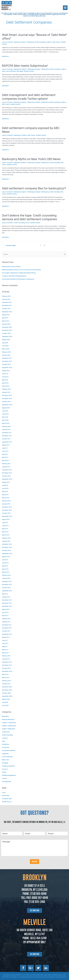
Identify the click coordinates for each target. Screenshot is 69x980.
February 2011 (6, 656)
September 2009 (7, 696)
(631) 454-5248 (38, 938)
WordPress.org (7, 802)
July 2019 (5, 374)
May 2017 (5, 454)
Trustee (4, 778)
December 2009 (7, 687)
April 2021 (5, 318)
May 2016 (5, 491)
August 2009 (6, 699)
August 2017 (6, 445)
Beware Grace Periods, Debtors (11, 267)
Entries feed (6, 795)
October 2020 (6, 333)
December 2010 (7, 662)
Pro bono (5, 769)
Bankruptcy (17, 42)
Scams (58, 42)
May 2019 (5, 380)
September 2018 (7, 405)
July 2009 (5, 702)
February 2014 (6, 575)
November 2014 (7, 547)
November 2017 (7, 436)
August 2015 (6, 519)
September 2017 (7, 442)
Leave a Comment (7, 42)
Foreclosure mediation (9, 750)
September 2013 (7, 591)
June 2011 (5, 643)
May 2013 (5, 594)
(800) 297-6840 (40, 898)
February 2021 (6, 324)
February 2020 (6, 352)
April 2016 (5, 495)
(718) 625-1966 (37, 902)
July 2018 (5, 411)
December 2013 (7, 581)
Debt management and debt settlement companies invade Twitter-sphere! (29, 97)
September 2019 (7, 367)
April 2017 (5, 457)
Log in (4, 792)
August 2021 (6, 315)
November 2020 (7, 330)
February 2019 (6, 389)
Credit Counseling (40, 42)
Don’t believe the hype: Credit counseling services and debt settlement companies (29, 217)
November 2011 (7, 628)
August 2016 (6, 482)
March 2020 (6, 349)
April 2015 (5, 532)
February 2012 (6, 619)
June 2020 (5, 346)
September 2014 (7, 554)
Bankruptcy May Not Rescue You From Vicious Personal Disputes (21, 270)
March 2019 (6, 386)
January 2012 (6, 622)
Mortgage (20, 71)
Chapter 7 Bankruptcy (28, 42)
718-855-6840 (33, 14)
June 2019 (5, 377)
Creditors (49, 42)
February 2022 (6, 296)
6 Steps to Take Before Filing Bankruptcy (14, 276)
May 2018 (5, 417)
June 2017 (5, 451)
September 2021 (7, 312)
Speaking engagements (9, 775)
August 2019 (6, 371)
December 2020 (7, 327)
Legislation (5, 754)
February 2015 (6, 538)
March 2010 (6, 678)
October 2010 (6, 668)
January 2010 (6, 684)
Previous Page (10, 245)
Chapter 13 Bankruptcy (28, 69)
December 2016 (7, 470)
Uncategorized (6, 781)
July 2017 (5, 448)
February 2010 (6, 681)
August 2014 (6, 557)
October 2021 (6, 309)
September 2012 (7, 606)
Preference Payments (8, 766)
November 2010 (7, 665)
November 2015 (7, 510)
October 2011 (6, 631)
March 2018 (6, 423)
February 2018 (6, 426)
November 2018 (7, 398)
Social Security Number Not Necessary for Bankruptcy (18, 279)
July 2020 (5, 343)
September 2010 (7, 671)
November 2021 (7, 305)
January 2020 (6, 355)
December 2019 (7, 358)
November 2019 (7, 361)
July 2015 (5, 522)
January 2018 (6, 429)
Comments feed (7, 799)
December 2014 (7, 544)
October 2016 (6, 476)
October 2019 (6, 364)
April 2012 (5, 615)
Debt (54, 42)
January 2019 (6, 392)
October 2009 (6, 693)
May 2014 (5, 566)
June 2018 (5, 414)
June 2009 (5, 705)
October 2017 (6, 439)
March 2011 (6, 653)
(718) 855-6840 (38, 894)
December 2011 (7, 625)
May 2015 (5, 529)
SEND (34, 861)
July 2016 (5, 485)
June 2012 (5, 612)
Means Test (5, 760)
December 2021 (7, 302)
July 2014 (5, 560)
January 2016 (6, 504)
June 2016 (5, 488)
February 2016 (6, 501)
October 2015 (6, 513)
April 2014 (5, 569)
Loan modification (11, 71)
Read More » (6, 56)
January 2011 (6, 659)
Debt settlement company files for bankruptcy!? (34, 188)
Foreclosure (6, 747)
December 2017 (7, 433)
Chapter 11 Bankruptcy (9, 723)
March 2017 (6, 460)
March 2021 (6, 321)
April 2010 (5, 674)
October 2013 (6, 588)
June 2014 (5, 563)
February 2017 (6, 464)
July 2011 (5, 640)
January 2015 (6, 541)
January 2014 (6, 578)
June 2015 (5, 526)
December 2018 (7, 395)
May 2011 (5, 646)
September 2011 (7, 634)
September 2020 (7, 336)
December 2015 (7, 507)
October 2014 (6, 550)
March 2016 (6, 498)
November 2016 (7, 473)
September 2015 (7, 516)
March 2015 (6, 535)
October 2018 (6, 402)
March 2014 (6, 572)
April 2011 (5, 650)
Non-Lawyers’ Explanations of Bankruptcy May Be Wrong (19, 273)
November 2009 (7, 690)
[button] (65, 8)
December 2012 (7, 600)
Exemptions (6, 744)
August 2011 (6, 637)
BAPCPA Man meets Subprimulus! (25, 66)
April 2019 (5, 383)
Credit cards (6, 732)
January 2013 (6, 597)
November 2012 (7, 603)
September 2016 (7, 479)
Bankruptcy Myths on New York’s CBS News (31, 159)
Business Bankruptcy (8, 719)
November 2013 (7, 584)
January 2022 (6, 299)
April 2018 (5, 420)
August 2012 (6, 609)
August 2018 (6, 408)
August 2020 (6, 340)
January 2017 (6, 467)
